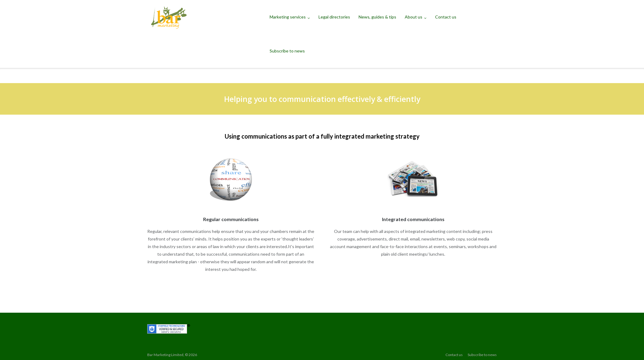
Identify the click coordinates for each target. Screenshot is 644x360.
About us (414, 17)
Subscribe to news (287, 51)
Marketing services (288, 17)
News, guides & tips (377, 17)
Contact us (446, 17)
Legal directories (334, 17)
